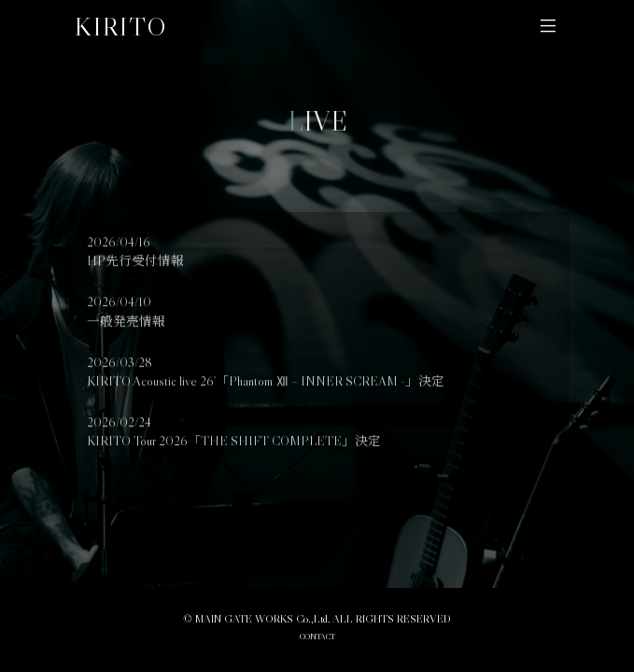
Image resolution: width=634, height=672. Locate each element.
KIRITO (121, 27)
